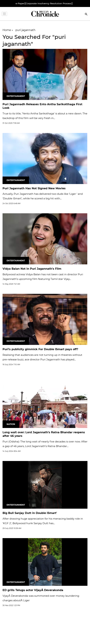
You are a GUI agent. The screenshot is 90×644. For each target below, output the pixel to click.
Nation (11, 424)
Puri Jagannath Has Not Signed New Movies (34, 188)
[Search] (86, 15)
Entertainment (16, 96)
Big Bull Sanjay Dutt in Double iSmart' (30, 513)
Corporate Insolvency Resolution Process (49, 3)
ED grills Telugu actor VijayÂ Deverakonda (33, 590)
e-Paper (20, 3)
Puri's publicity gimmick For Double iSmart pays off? (40, 349)
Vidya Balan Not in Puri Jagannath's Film (32, 269)
